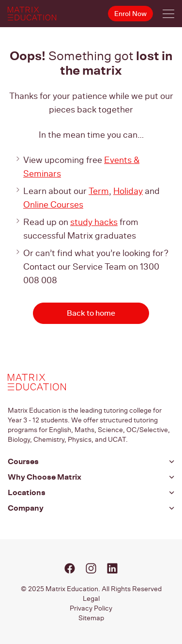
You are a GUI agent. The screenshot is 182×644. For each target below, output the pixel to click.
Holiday (128, 191)
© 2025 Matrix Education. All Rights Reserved (91, 589)
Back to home (91, 313)
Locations (27, 492)
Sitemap (91, 618)
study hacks (94, 222)
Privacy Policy (91, 608)
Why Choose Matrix (45, 477)
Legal (91, 598)
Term (99, 191)
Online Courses (53, 204)
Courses (23, 461)
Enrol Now (130, 14)
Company (26, 508)
